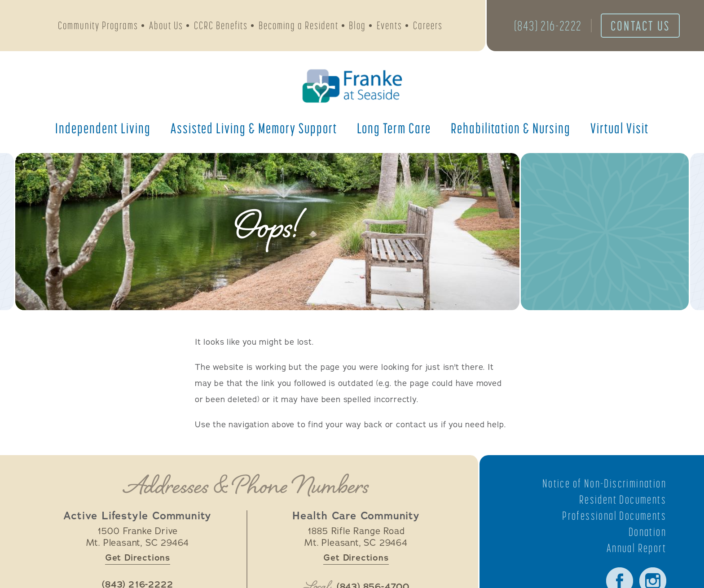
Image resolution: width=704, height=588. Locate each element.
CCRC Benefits (221, 25)
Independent (103, 128)
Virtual (620, 128)
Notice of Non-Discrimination (604, 483)
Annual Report (636, 548)
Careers (428, 25)
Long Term (394, 128)
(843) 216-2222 (548, 26)
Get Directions (138, 558)
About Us (166, 25)
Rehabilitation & (511, 128)
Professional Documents (614, 516)
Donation (647, 532)
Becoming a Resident (299, 25)
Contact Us (640, 26)
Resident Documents (623, 500)
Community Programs (98, 25)
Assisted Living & (254, 128)
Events (389, 25)
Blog (357, 25)
